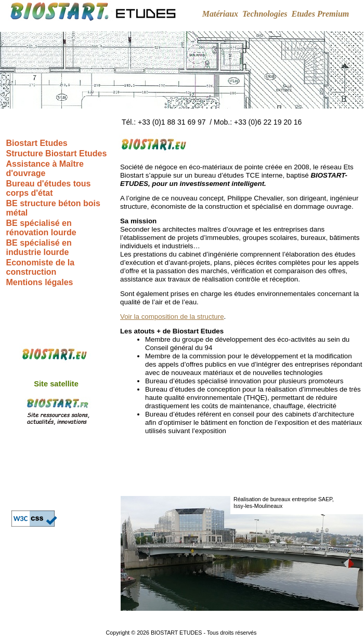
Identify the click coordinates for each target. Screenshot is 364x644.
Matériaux (220, 14)
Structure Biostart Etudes (57, 153)
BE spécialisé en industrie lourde (39, 247)
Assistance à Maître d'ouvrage (45, 169)
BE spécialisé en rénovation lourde (41, 228)
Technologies (265, 14)
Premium (333, 14)
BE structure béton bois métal (53, 208)
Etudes (303, 14)
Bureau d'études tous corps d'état (49, 188)
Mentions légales (40, 282)
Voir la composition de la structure (172, 317)
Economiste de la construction (41, 267)
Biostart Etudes (37, 143)
